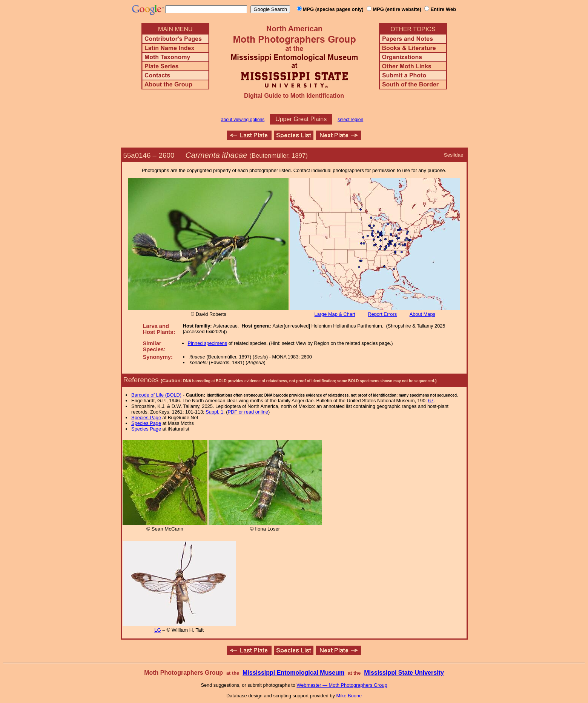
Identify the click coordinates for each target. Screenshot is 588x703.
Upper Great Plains (301, 119)
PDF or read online (248, 412)
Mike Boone (349, 696)
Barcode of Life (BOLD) (156, 395)
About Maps (422, 314)
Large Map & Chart (335, 314)
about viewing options (243, 120)
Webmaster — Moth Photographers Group (342, 685)
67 (431, 401)
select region (350, 120)
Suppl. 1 (214, 412)
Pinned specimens (208, 343)
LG (158, 630)
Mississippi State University (404, 673)
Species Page (146, 418)
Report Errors (382, 314)
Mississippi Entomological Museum (293, 673)
